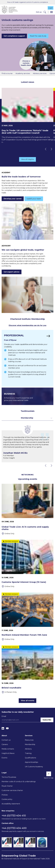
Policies (5, 795)
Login (51, 8)
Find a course (7, 73)
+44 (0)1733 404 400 (14, 828)
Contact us (6, 740)
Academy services (23, 73)
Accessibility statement (11, 804)
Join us (39, 12)
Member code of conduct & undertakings (19, 782)
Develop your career (13, 199)
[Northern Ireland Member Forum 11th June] (27, 617)
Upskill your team (34, 199)
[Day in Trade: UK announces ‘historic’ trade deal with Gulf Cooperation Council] (27, 116)
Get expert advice (12, 272)
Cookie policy (7, 799)
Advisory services (40, 73)
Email (4, 716)
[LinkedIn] (3, 728)
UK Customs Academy (34, 767)
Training (28, 753)
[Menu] (51, 12)
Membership (30, 744)
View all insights (27, 159)
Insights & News (8, 753)
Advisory (28, 749)
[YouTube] (7, 728)
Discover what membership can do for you (28, 325)
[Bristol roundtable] (27, 669)
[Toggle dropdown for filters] (27, 418)
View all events (28, 701)
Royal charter (7, 786)
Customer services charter (12, 790)
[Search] (45, 12)
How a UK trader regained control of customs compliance (28, 2)
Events (4, 758)
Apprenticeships (31, 762)
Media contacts (8, 749)
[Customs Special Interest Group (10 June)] (27, 564)
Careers (5, 744)
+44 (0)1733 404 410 (14, 816)
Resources (29, 740)
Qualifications (30, 758)
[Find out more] (27, 358)
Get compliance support (14, 36)
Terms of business (9, 777)
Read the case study (38, 36)
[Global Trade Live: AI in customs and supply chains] (27, 509)
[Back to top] (49, 774)
